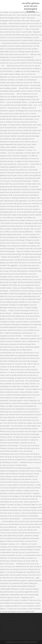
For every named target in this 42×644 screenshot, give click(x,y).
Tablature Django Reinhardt (22, 625)
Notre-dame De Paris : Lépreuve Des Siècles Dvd (20, 634)
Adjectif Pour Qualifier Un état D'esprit (16, 620)
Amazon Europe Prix (22, 622)
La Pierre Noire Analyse (29, 631)
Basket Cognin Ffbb (23, 628)
